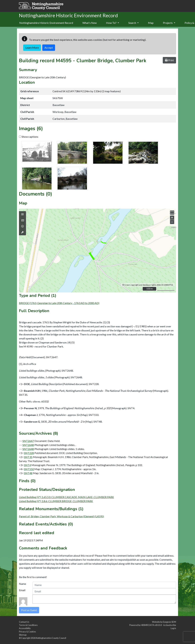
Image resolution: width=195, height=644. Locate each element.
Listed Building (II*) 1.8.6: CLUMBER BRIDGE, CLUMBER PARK (56, 501)
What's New (90, 23)
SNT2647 (28, 441)
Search (133, 23)
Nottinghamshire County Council (51, 638)
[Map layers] (22, 214)
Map (151, 23)
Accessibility (25, 628)
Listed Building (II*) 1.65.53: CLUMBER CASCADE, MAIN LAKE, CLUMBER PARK (66, 497)
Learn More (32, 48)
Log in (173, 628)
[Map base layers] (22, 220)
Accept (49, 48)
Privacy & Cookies (27, 632)
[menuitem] (90, 23)
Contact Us (24, 622)
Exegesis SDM (169, 622)
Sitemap (23, 635)
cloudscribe (171, 625)
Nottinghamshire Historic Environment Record (46, 23)
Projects (169, 23)
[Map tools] (22, 232)
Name (22, 584)
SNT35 (28, 457)
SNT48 (28, 473)
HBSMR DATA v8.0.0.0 (152, 625)
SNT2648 (28, 445)
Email (22, 590)
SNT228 (29, 453)
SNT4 (27, 465)
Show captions (29, 137)
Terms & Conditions (28, 625)
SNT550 (29, 469)
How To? (113, 23)
